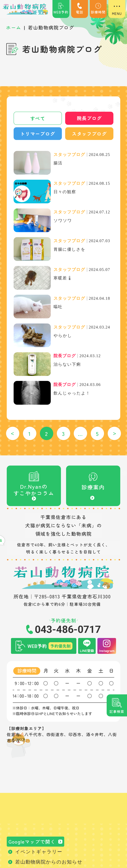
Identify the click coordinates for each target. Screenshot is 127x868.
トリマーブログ (38, 134)
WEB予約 (61, 9)
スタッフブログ (89, 134)
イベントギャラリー (39, 852)
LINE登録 (87, 651)
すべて (38, 118)
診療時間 (98, 9)
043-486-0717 (68, 630)
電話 (80, 9)
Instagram (107, 651)
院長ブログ (89, 118)
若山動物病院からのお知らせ (49, 863)
